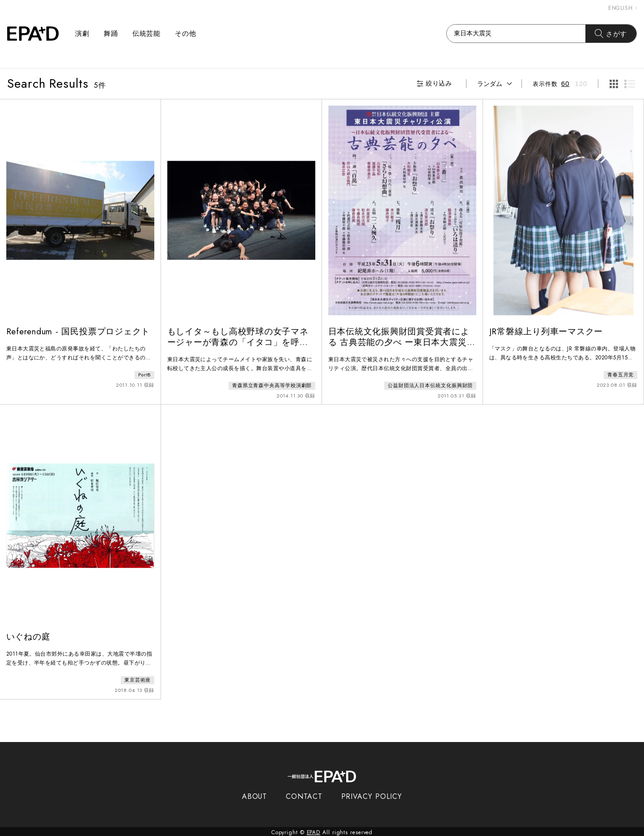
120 (581, 83)
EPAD (314, 831)
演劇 (82, 34)
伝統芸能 (147, 34)
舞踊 (111, 34)
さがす (611, 34)
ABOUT (255, 795)
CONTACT (304, 795)
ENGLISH (623, 8)
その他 (186, 34)
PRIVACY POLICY (372, 795)
